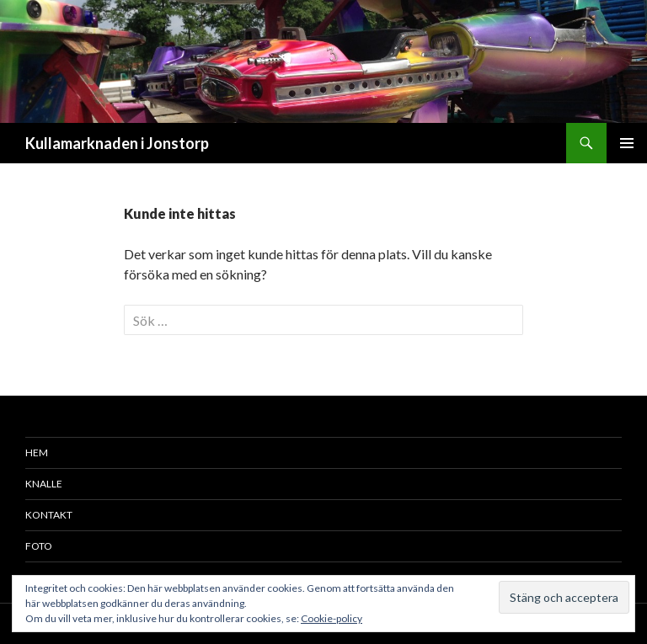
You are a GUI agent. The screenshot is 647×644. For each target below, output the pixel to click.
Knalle (44, 484)
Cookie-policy (332, 618)
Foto (39, 546)
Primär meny (627, 143)
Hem (37, 452)
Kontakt (49, 515)
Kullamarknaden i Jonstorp (117, 143)
